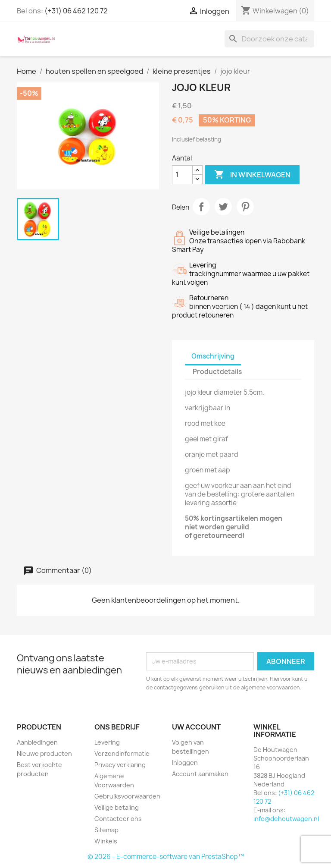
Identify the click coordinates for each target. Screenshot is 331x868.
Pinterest (245, 207)
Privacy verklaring (120, 765)
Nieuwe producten (44, 753)
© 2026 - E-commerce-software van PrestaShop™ (166, 857)
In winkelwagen (252, 175)
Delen (201, 207)
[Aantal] (182, 175)
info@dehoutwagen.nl (286, 819)
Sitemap (106, 830)
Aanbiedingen (37, 742)
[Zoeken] (269, 39)
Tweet (223, 207)
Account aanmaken (200, 774)
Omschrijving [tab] (213, 356)
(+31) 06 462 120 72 (76, 11)
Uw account (196, 727)
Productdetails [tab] (217, 372)
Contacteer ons (118, 819)
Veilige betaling (117, 807)
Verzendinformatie (122, 753)
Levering (107, 742)
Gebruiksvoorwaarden (127, 796)
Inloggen (185, 763)
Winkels (106, 841)
